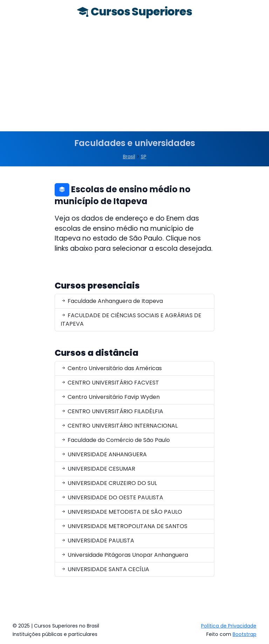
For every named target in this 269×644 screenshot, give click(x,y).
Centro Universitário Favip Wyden (110, 397)
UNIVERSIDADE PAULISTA (97, 541)
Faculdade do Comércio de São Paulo (115, 440)
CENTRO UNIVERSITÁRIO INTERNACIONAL (119, 426)
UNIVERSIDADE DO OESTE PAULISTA (112, 497)
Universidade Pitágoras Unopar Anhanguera (124, 555)
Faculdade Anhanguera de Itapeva (112, 301)
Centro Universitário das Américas (111, 368)
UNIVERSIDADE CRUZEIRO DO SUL (109, 483)
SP (144, 157)
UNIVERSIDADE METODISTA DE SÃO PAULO (121, 512)
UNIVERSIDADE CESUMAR (98, 469)
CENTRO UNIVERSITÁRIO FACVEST (110, 383)
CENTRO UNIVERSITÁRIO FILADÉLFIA (112, 411)
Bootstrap (244, 634)
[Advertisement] (134, 79)
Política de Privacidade (229, 626)
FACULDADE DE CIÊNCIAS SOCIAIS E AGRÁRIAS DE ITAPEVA (131, 320)
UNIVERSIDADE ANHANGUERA (104, 454)
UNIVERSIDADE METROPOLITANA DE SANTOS (124, 526)
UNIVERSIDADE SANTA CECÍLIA (105, 569)
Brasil (129, 157)
